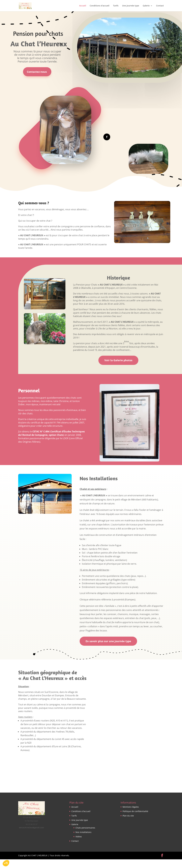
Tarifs (116, 6)
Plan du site (128, 816)
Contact (160, 6)
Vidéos (79, 837)
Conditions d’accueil (100, 6)
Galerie (146, 6)
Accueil (83, 6)
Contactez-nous (37, 72)
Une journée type (131, 6)
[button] (6, 863)
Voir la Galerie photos (118, 360)
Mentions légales (131, 807)
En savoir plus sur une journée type (108, 641)
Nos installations (83, 832)
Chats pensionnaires (85, 828)
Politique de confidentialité (135, 811)
